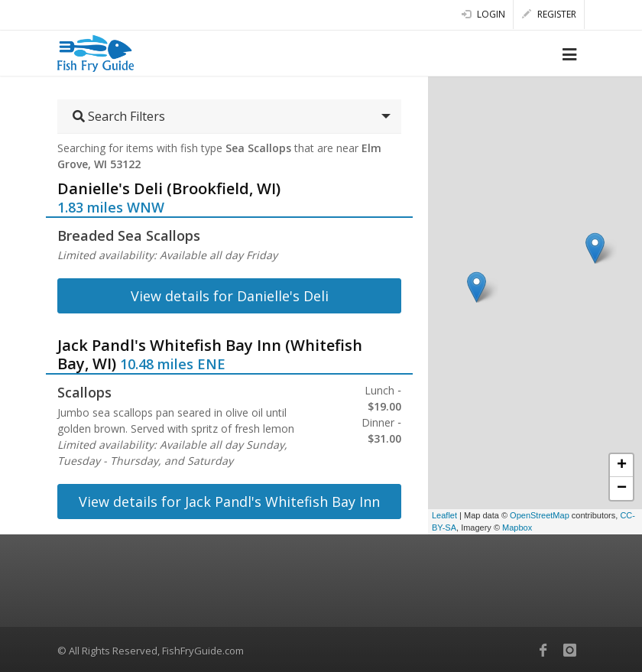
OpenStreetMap (540, 515)
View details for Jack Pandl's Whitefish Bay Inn (229, 502)
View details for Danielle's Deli (230, 296)
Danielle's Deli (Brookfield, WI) (169, 188)
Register (549, 14)
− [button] (622, 489)
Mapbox (517, 528)
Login (483, 14)
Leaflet (444, 515)
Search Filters (119, 116)
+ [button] (622, 466)
